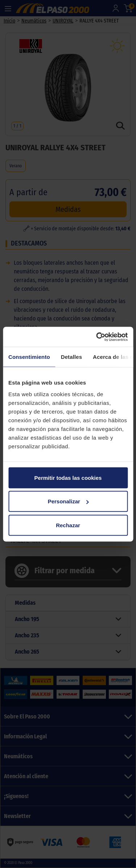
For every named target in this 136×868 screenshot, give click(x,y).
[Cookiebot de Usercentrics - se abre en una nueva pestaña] (97, 337)
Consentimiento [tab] (29, 357)
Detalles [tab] (71, 357)
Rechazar (68, 525)
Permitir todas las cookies (68, 477)
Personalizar (68, 501)
